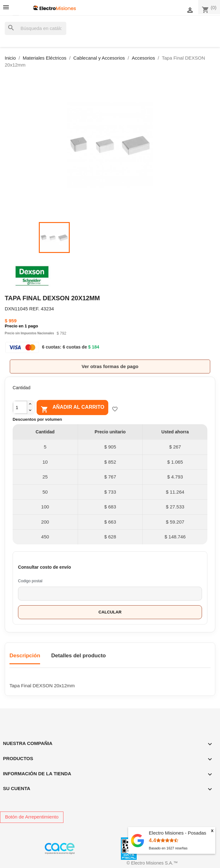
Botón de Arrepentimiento (32, 817)
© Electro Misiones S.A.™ (152, 863)
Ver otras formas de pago (110, 366)
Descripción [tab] (25, 656)
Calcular (110, 612)
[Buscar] (36, 29)
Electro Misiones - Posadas (178, 833)
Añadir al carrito (72, 408)
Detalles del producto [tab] (78, 656)
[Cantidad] (20, 407)
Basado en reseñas (168, 848)
